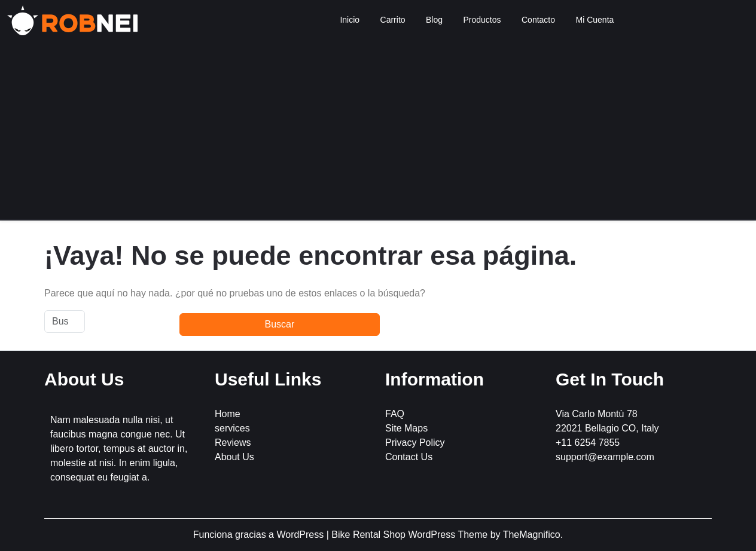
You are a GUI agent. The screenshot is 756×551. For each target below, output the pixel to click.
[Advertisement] (378, 130)
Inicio (350, 20)
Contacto (538, 20)
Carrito (393, 20)
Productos (482, 20)
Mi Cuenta (595, 20)
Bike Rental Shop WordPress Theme (411, 535)
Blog (434, 20)
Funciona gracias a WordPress (260, 535)
